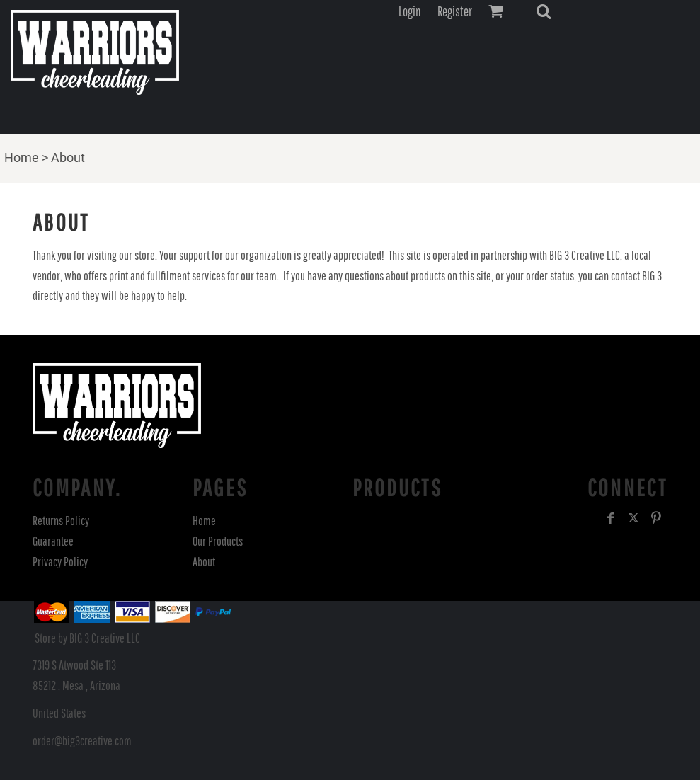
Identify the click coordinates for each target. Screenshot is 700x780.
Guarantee (53, 541)
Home (22, 157)
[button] (544, 11)
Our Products (218, 541)
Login (410, 11)
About (204, 562)
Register (455, 11)
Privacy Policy (60, 562)
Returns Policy (61, 521)
